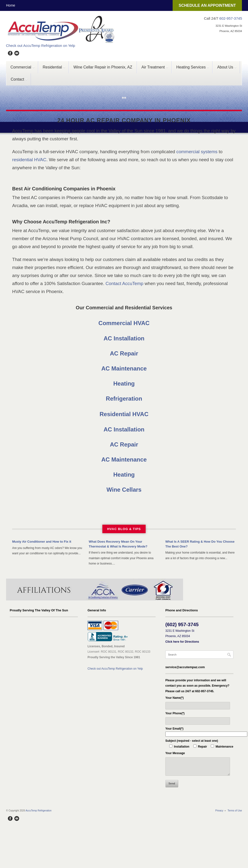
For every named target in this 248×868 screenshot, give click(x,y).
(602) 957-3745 (182, 624)
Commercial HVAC (124, 323)
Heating (124, 383)
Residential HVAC (124, 414)
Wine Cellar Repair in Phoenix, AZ (103, 67)
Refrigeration (124, 399)
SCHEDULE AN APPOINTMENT (207, 5)
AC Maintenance (124, 368)
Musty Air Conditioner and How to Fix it (42, 542)
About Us (225, 69)
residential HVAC (29, 160)
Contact (17, 81)
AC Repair (124, 353)
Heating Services (190, 69)
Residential (52, 69)
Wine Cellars (124, 490)
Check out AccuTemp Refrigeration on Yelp (41, 46)
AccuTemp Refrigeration (39, 811)
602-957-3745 (231, 18)
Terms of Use (235, 811)
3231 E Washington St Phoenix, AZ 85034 (182, 636)
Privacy (219, 811)
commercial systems (197, 152)
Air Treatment (153, 69)
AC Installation (124, 338)
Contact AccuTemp (124, 283)
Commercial (21, 69)
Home (11, 5)
